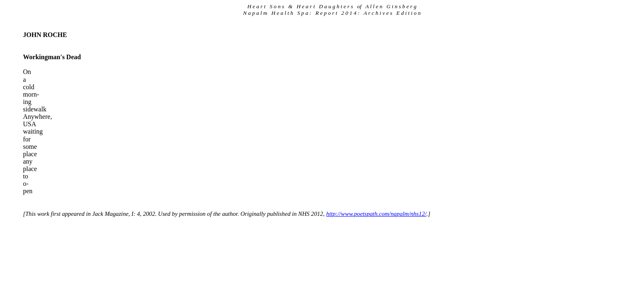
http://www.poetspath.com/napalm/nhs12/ (376, 214)
